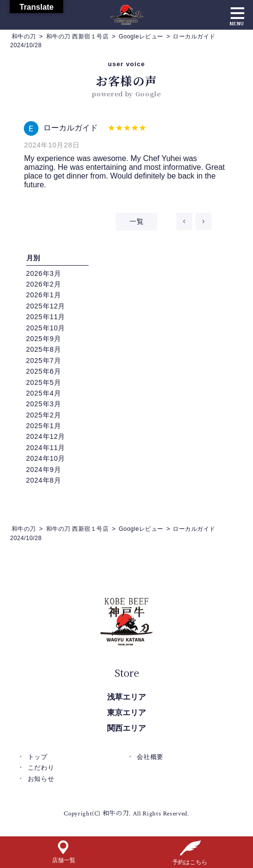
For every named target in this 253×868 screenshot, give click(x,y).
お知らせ (41, 779)
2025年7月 (44, 361)
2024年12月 (46, 436)
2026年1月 (44, 295)
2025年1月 (44, 426)
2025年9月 (44, 339)
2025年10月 (46, 328)
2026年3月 (44, 273)
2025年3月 (44, 404)
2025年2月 (44, 415)
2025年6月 (44, 371)
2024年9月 (44, 470)
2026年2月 (44, 284)
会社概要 (150, 757)
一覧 (136, 221)
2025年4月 (44, 393)
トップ (38, 757)
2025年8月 (44, 349)
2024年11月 (46, 448)
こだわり (41, 768)
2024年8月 (44, 480)
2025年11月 (46, 317)
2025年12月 (46, 306)
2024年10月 (46, 458)
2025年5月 (44, 382)
